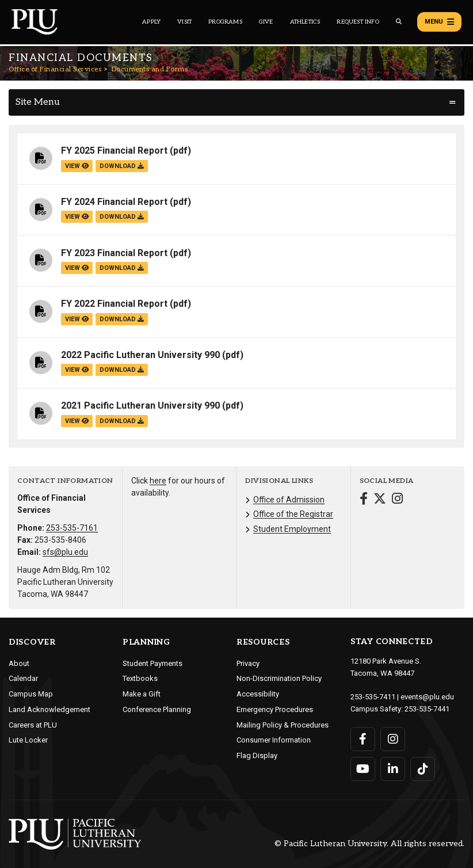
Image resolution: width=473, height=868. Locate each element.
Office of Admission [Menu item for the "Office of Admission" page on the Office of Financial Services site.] (289, 500)
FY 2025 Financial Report (114, 151)
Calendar (23, 678)
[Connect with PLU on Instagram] (393, 739)
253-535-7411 (373, 697)
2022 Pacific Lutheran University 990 (140, 355)
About (19, 663)
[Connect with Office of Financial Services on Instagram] (397, 500)
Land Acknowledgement (49, 709)
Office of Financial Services (55, 69)
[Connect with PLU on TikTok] (423, 769)
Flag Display (257, 755)
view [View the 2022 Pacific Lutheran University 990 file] (77, 370)
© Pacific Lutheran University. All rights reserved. (369, 844)
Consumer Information (274, 740)
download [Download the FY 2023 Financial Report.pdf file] (122, 268)
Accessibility (258, 694)
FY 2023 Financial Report (114, 253)
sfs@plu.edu (65, 552)
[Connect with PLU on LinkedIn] (393, 769)
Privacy (248, 663)
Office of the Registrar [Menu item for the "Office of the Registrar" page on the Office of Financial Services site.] (293, 514)
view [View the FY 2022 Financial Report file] (77, 319)
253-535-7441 (427, 709)
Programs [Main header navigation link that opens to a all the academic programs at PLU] (225, 22)
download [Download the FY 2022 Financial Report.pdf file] (122, 319)
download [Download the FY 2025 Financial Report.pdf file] (122, 166)
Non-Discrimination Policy (279, 678)
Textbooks (140, 678)
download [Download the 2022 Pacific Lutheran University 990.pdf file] (122, 370)
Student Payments (152, 663)
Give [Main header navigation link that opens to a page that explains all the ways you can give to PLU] (266, 22)
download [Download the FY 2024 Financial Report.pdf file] (122, 217)
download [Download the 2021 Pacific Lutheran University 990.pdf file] (122, 421)
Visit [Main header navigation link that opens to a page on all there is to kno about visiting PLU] (184, 22)
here (158, 481)
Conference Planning (157, 709)
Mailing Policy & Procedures (283, 725)
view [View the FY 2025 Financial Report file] (77, 166)
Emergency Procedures (275, 709)
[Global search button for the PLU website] (399, 22)
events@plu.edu (427, 697)
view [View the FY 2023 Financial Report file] (77, 268)
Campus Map (31, 694)
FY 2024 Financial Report (114, 202)
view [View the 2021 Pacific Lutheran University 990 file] (77, 421)
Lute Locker (28, 740)
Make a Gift (142, 694)
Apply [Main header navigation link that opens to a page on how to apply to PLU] (151, 22)
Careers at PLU (33, 725)
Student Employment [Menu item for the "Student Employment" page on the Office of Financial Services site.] (292, 529)
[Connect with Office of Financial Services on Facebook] (364, 500)
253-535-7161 (72, 528)
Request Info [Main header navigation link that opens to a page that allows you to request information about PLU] (358, 22)
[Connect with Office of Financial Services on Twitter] (380, 500)
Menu (439, 22)
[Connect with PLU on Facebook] (363, 739)
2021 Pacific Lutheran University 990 (140, 406)
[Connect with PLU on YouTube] (363, 769)
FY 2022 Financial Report (114, 304)
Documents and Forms (150, 69)
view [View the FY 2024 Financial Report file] (77, 217)
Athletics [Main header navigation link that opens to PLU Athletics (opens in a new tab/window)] (305, 22)
